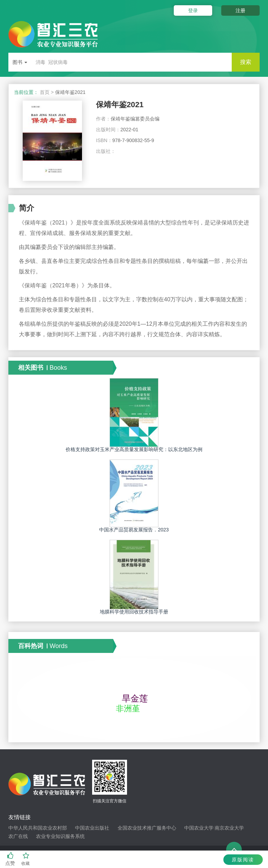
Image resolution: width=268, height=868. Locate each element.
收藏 (26, 859)
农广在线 (18, 836)
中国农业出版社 (92, 828)
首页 (45, 92)
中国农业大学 (199, 828)
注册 (240, 10)
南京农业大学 (229, 828)
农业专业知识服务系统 (60, 836)
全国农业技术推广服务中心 (147, 828)
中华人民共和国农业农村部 (38, 828)
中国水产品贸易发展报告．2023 (134, 530)
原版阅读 (243, 860)
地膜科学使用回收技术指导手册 (134, 612)
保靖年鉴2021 (120, 105)
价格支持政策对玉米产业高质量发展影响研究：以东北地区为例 (134, 449)
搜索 (246, 62)
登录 (193, 10)
